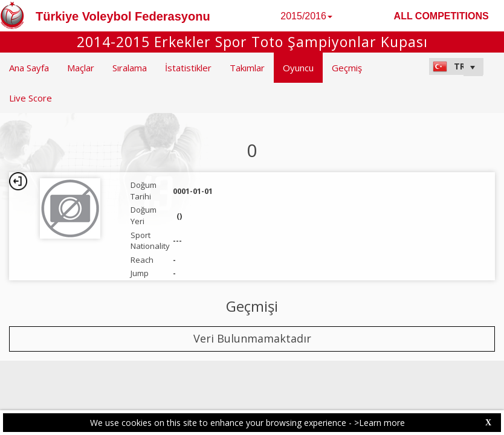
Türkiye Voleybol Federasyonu (123, 16)
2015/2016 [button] (306, 16)
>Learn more (380, 423)
